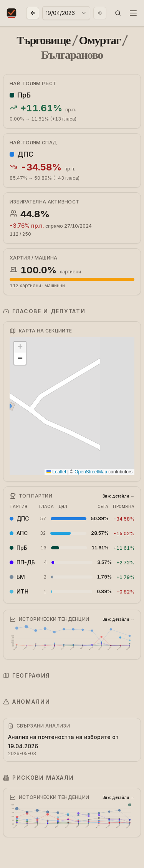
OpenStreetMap (91, 472)
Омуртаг (100, 40)
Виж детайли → (118, 496)
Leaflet (56, 472)
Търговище (43, 40)
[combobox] (66, 13)
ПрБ (24, 95)
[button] (118, 13)
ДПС (25, 154)
